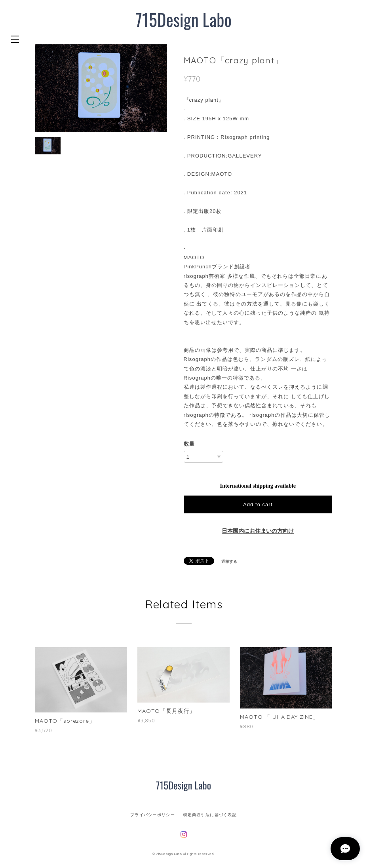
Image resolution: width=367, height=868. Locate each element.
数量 (189, 444)
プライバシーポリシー (153, 815)
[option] (101, 88)
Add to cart (258, 504)
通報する (229, 561)
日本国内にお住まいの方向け (258, 531)
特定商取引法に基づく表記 (210, 815)
